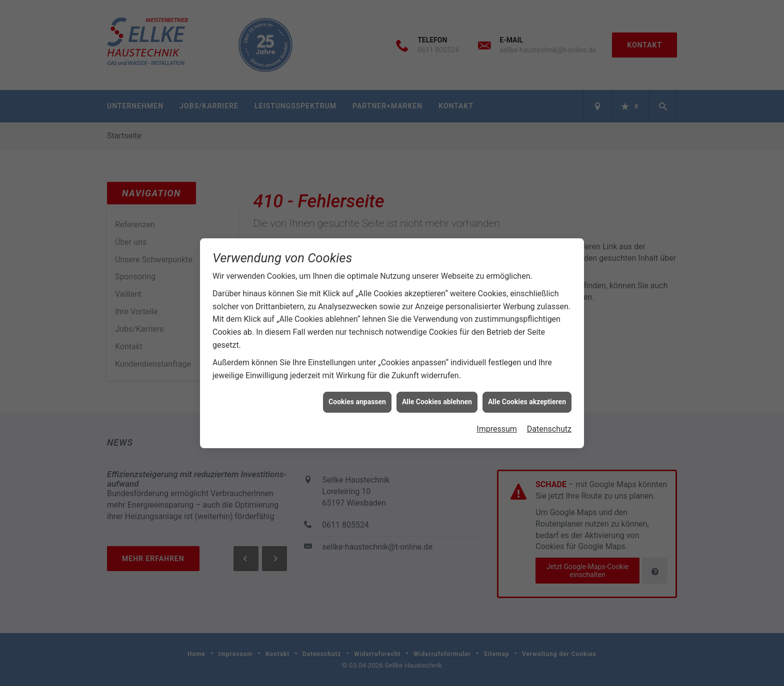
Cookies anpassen (357, 398)
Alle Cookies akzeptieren (527, 398)
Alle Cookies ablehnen (437, 398)
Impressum (497, 424)
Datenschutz (549, 424)
